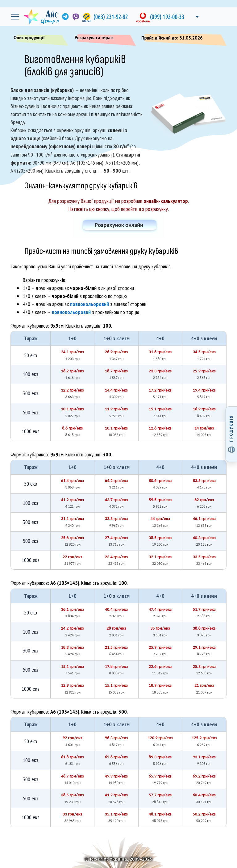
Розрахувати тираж (103, 39)
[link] (65, 17)
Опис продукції (38, 39)
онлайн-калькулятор (166, 201)
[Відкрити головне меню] (15, 17)
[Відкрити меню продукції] (231, 434)
